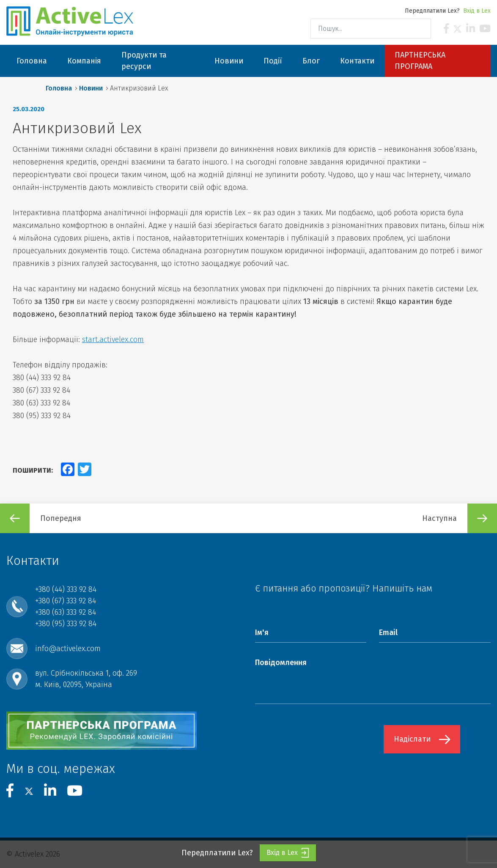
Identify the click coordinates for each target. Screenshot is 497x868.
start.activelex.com (113, 340)
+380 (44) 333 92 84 (66, 589)
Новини (91, 88)
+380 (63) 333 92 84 (66, 612)
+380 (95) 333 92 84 (66, 624)
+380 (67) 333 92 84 (66, 601)
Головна (59, 88)
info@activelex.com (68, 649)
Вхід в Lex (477, 11)
